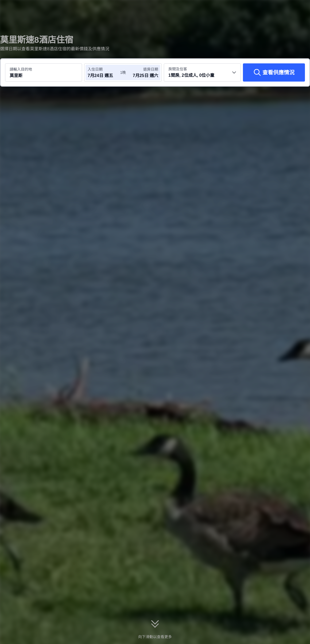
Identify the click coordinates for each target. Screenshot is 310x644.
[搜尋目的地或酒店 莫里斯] (44, 72)
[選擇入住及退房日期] (104, 72)
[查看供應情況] (274, 72)
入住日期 (95, 69)
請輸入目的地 (21, 69)
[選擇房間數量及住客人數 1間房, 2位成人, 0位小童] (202, 72)
